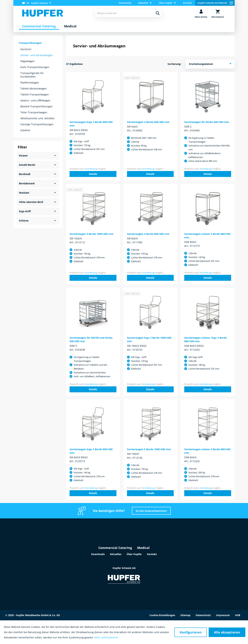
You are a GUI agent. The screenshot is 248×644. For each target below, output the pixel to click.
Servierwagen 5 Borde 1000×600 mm (149, 449)
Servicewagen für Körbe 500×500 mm (207, 122)
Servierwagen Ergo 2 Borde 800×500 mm (91, 124)
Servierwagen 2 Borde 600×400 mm (148, 122)
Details (93, 174)
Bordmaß (25, 174)
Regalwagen (27, 61)
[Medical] (70, 26)
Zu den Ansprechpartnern (151, 511)
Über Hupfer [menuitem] (166, 3)
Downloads (125, 3)
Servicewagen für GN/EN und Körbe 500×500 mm (91, 339)
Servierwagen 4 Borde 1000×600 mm (92, 234)
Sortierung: (174, 64)
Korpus (23, 155)
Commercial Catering (115, 548)
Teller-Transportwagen (34, 112)
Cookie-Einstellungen (162, 615)
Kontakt (187, 3)
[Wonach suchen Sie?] (128, 13)
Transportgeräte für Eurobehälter (32, 75)
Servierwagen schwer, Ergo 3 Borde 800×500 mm (205, 339)
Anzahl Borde (27, 165)
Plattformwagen (30, 83)
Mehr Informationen (106, 637)
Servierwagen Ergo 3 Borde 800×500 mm (91, 451)
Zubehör (25, 130)
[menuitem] (37, 3)
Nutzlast (24, 193)
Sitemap (185, 615)
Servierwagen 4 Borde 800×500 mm (148, 234)
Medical (143, 548)
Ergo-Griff (25, 211)
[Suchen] (158, 13)
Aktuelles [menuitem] (143, 3)
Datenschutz (203, 615)
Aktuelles (116, 554)
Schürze (24, 221)
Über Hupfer (134, 554)
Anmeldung (91, 169)
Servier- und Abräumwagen (37, 55)
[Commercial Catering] (39, 26)
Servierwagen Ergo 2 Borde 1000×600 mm (149, 339)
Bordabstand (27, 183)
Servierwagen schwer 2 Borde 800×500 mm (207, 236)
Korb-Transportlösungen (35, 67)
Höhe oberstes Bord (31, 202)
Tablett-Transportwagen (35, 94)
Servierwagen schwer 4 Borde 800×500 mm (207, 451)
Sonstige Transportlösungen (37, 124)
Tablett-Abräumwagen (34, 88)
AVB (238, 615)
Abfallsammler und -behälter (37, 118)
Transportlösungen (30, 43)
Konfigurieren (191, 632)
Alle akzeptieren (227, 632)
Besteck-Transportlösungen (37, 106)
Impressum (223, 615)
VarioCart (26, 49)
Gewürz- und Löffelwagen (35, 100)
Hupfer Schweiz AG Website (215, 3)
